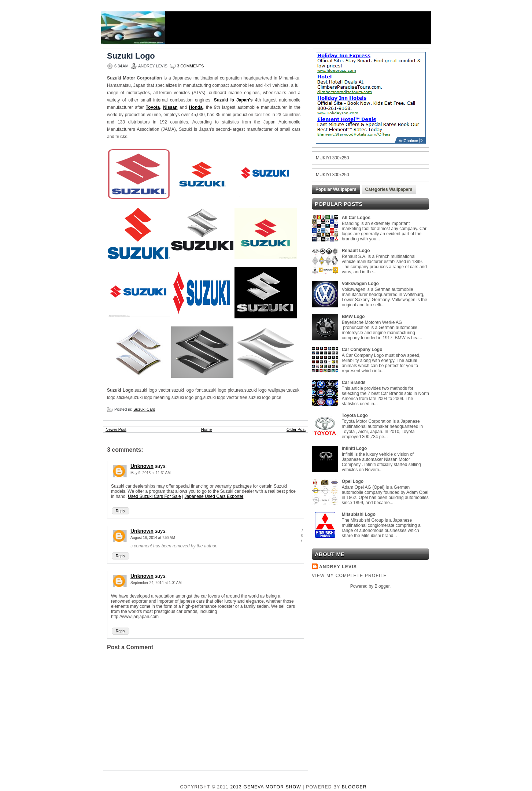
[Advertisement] (298, 28)
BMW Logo (353, 317)
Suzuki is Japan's (233, 100)
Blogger (382, 586)
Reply (121, 511)
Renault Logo (356, 251)
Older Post (296, 429)
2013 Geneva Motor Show (265, 787)
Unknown (142, 466)
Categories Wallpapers (389, 189)
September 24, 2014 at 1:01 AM (156, 583)
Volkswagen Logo (360, 284)
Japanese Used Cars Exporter (214, 496)
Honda (196, 107)
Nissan (170, 107)
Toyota (153, 107)
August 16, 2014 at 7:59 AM (153, 538)
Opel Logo (353, 481)
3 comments (190, 66)
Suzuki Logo (131, 56)
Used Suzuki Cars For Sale (154, 496)
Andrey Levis (338, 567)
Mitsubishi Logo (359, 514)
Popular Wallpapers (336, 189)
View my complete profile (349, 576)
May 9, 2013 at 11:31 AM (151, 473)
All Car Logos (356, 218)
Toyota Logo (355, 415)
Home (206, 429)
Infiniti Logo (354, 448)
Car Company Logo (362, 350)
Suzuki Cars (144, 409)
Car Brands (354, 382)
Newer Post (116, 429)
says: (161, 466)
